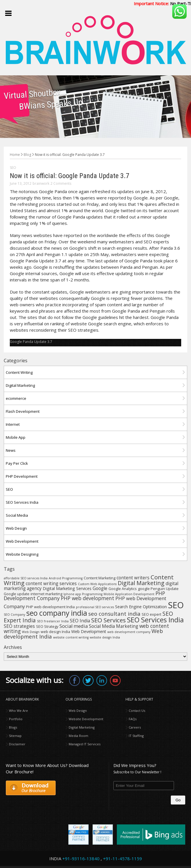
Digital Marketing (20, 385)
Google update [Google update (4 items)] (17, 594)
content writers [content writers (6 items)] (133, 578)
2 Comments (61, 183)
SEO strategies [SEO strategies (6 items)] (19, 626)
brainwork (41, 183)
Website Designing (22, 554)
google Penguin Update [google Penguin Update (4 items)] (158, 589)
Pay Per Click (17, 463)
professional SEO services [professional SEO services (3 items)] (95, 607)
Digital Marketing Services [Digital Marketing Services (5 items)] (67, 588)
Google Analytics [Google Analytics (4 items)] (123, 589)
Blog (27, 155)
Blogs (13, 727)
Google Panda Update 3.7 (31, 342)
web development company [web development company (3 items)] (129, 632)
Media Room (78, 736)
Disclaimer (17, 744)
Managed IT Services (85, 744)
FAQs (133, 719)
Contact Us (137, 711)
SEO (13, 168)
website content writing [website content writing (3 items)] (71, 637)
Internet (13, 424)
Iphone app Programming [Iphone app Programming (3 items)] (83, 594)
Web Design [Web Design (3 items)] (31, 632)
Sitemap (15, 736)
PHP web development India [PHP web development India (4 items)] (50, 607)
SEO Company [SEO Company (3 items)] (14, 615)
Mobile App (16, 437)
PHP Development (22, 476)
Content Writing (19, 372)
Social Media (17, 515)
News (11, 450)
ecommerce (16, 398)
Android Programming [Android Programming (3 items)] (66, 578)
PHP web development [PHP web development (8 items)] (88, 598)
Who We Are (18, 711)
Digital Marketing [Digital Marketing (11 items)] (141, 583)
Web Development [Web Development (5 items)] (89, 631)
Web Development (22, 541)
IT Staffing (136, 736)
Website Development (86, 719)
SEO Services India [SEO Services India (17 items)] (155, 620)
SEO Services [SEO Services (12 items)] (108, 620)
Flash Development (23, 411)
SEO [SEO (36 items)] (176, 605)
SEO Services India (22, 502)
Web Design (16, 528)
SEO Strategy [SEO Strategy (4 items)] (47, 627)
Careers (135, 727)
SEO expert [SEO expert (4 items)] (151, 614)
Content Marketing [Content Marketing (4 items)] (100, 578)
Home (15, 155)
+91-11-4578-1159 (122, 858)
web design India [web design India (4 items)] (55, 632)
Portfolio (16, 719)
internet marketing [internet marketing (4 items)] (46, 594)
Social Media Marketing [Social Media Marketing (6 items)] (114, 626)
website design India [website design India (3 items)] (105, 637)
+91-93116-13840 (81, 858)
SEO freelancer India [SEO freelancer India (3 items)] (53, 621)
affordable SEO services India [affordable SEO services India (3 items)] (26, 578)
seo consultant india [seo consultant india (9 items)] (114, 614)
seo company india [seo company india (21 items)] (57, 613)
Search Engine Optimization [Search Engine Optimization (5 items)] (141, 607)
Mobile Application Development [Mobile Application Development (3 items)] (129, 594)
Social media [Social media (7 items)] (74, 626)
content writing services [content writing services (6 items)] (51, 583)
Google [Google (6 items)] (100, 588)
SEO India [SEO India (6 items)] (80, 621)
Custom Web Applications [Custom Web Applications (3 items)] (97, 584)
